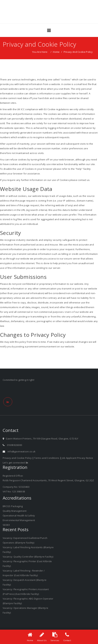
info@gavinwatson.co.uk (22, 451)
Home (56, 52)
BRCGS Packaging (13, 506)
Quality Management (15, 511)
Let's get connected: (15, 463)
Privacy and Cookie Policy (17, 458)
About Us (42, 640)
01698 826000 (15, 445)
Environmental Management (19, 520)
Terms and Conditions (47, 458)
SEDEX (6, 525)
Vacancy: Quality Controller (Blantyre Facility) (28, 557)
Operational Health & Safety (19, 516)
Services (55, 640)
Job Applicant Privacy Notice (77, 458)
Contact (67, 640)
